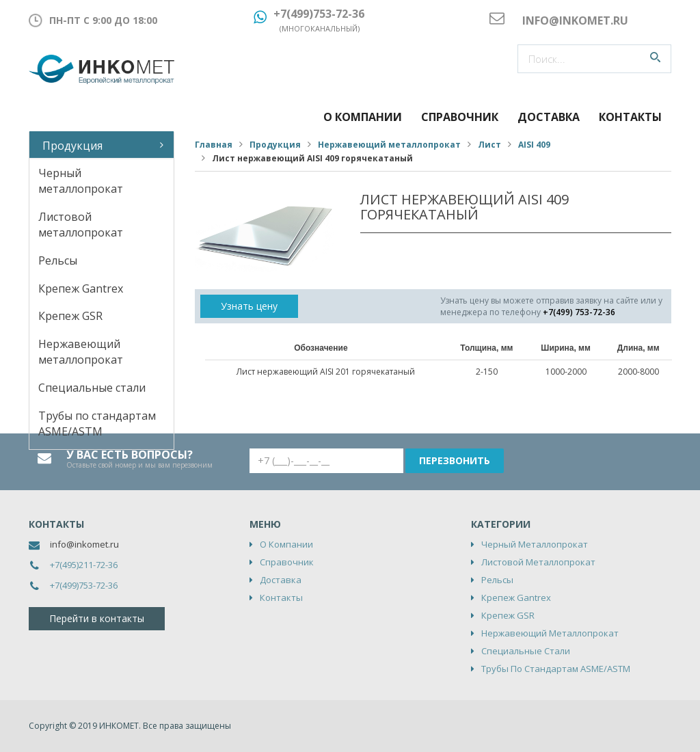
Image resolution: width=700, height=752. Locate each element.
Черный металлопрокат (81, 181)
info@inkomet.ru (84, 544)
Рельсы (58, 260)
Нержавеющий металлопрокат (81, 352)
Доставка (549, 117)
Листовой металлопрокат (81, 225)
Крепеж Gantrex (81, 288)
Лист (489, 145)
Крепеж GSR (70, 316)
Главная (214, 145)
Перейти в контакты (97, 618)
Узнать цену (249, 306)
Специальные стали (92, 388)
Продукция (72, 146)
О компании (363, 117)
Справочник (460, 117)
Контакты (630, 117)
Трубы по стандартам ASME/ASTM (97, 424)
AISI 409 (534, 145)
